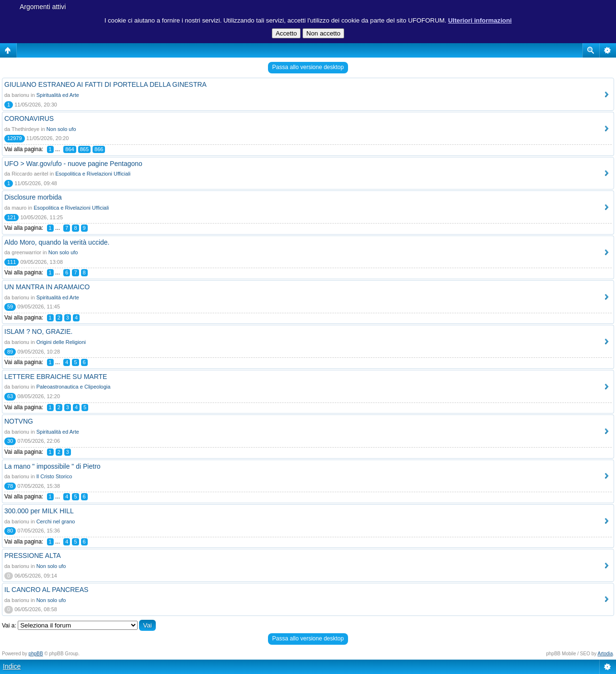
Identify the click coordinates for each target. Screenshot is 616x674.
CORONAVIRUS (29, 118)
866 (99, 149)
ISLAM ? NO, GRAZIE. (38, 331)
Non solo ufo (61, 129)
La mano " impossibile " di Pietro (52, 466)
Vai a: (9, 626)
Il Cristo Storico (54, 476)
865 (84, 149)
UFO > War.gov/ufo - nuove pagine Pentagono (73, 164)
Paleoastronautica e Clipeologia (74, 387)
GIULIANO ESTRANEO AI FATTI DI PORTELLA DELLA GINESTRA (105, 84)
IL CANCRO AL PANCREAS (46, 590)
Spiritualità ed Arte (58, 95)
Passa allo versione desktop (308, 67)
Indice (12, 666)
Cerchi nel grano (56, 521)
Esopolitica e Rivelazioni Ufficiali (93, 174)
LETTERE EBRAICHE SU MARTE (56, 377)
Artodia (605, 654)
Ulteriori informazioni (480, 20)
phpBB (36, 654)
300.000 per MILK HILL (39, 511)
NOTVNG (19, 421)
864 (70, 149)
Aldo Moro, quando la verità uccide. (57, 242)
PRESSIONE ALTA (33, 556)
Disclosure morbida (33, 197)
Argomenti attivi (43, 7)
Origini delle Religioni (61, 342)
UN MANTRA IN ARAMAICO (47, 287)
